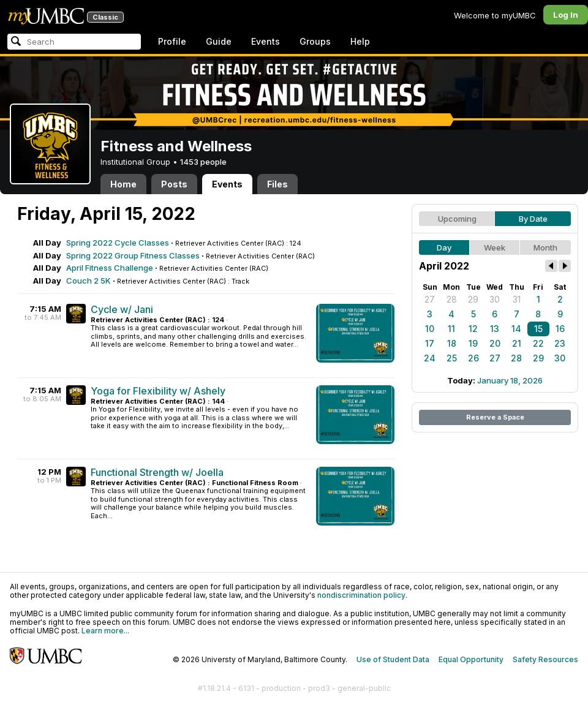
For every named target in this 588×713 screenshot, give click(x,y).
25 (452, 358)
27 (430, 299)
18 (452, 343)
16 (560, 329)
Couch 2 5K (89, 281)
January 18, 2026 (510, 380)
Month (545, 247)
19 (473, 343)
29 (473, 299)
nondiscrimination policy (361, 595)
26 (473, 358)
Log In (566, 15)
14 (516, 329)
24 (430, 358)
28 (452, 299)
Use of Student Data (393, 659)
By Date (533, 219)
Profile (172, 41)
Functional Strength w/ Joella (157, 472)
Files (277, 184)
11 (451, 329)
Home (123, 184)
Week (495, 247)
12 (473, 329)
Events (266, 41)
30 (495, 299)
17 (430, 343)
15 (538, 329)
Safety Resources (545, 659)
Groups (315, 41)
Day (444, 247)
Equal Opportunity (471, 659)
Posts (174, 184)
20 (495, 343)
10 (430, 329)
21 (517, 343)
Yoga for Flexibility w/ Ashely (158, 391)
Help (360, 41)
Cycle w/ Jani (122, 309)
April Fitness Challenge (110, 268)
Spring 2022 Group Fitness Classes (133, 255)
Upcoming (457, 219)
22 (538, 343)
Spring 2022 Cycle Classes (118, 243)
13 (495, 329)
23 (560, 343)
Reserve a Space (495, 417)
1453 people (203, 162)
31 (517, 299)
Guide (219, 41)
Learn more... (105, 631)
